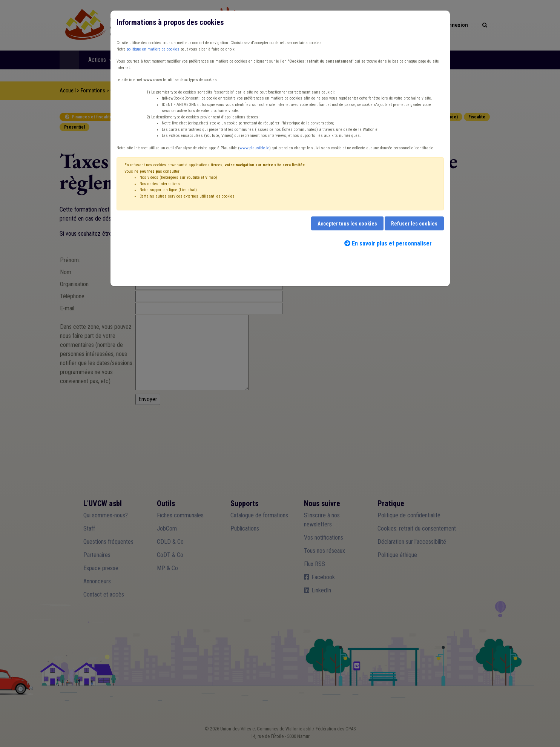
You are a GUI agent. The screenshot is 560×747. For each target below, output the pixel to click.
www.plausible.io (254, 148)
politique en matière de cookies (153, 49)
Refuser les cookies (414, 224)
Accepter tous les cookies (347, 224)
